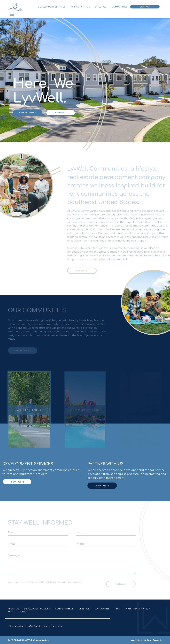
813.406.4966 (16, 626)
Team (117, 609)
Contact (145, 7)
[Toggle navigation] (12, 16)
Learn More (17, 482)
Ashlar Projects (153, 640)
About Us (13, 609)
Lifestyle (101, 7)
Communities (120, 7)
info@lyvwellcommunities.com (43, 626)
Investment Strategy (138, 609)
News (11, 612)
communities (28, 113)
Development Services (52, 7)
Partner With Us (80, 7)
